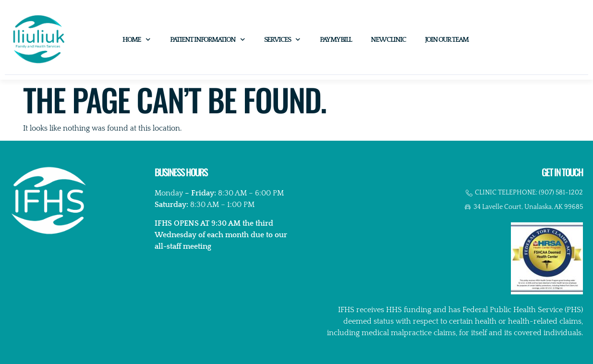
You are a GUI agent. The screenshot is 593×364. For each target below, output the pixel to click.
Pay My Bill (336, 40)
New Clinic (388, 40)
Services (282, 40)
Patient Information (208, 40)
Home (137, 40)
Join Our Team (447, 40)
